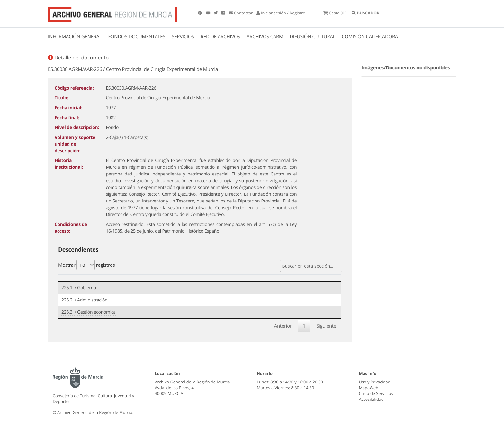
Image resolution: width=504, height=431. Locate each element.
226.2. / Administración (84, 300)
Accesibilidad (371, 399)
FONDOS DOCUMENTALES (137, 37)
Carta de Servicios (376, 393)
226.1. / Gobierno (79, 288)
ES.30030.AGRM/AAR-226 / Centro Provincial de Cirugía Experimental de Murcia (133, 69)
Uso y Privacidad (375, 382)
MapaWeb (369, 388)
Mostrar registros (86, 265)
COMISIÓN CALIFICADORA (370, 37)
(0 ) (335, 13)
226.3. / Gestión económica (89, 312)
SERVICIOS (183, 37)
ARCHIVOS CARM (265, 37)
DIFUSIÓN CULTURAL (312, 37)
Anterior (283, 326)
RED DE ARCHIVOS (220, 37)
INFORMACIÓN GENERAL (75, 37)
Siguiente (326, 326)
